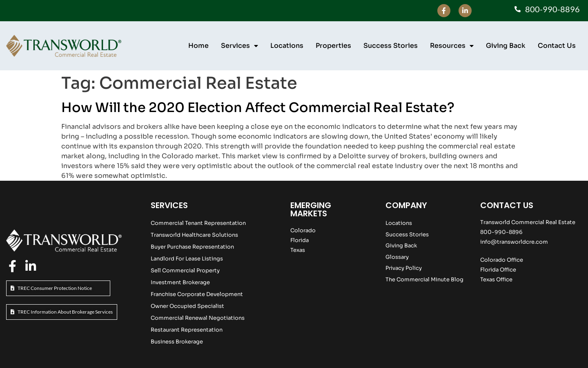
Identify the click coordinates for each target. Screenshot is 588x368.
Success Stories (391, 46)
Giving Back (506, 46)
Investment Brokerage (180, 282)
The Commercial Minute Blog (424, 279)
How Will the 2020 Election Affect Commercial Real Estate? (258, 108)
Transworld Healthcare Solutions (194, 235)
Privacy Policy (404, 268)
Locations (287, 46)
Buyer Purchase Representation (192, 247)
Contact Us (557, 46)
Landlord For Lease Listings (187, 259)
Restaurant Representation (187, 330)
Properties (333, 46)
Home (198, 46)
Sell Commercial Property (185, 270)
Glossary (397, 257)
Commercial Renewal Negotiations (198, 318)
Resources (452, 46)
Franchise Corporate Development (197, 294)
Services (239, 46)
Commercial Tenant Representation (198, 223)
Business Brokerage (177, 342)
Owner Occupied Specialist (187, 306)
